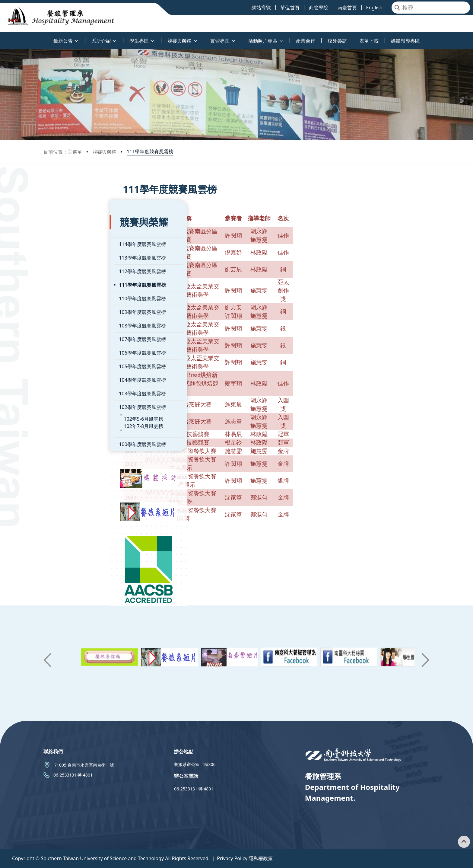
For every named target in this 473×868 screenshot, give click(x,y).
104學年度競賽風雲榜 (76, 362)
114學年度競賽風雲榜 (76, 226)
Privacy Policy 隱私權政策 (245, 858)
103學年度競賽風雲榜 (76, 375)
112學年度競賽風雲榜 (76, 253)
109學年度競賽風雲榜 (76, 294)
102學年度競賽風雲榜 (76, 389)
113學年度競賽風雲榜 (76, 239)
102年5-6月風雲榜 (77, 400)
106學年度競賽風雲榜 (76, 334)
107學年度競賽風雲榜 (76, 321)
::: (2, 37)
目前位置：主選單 (63, 152)
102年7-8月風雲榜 (77, 408)
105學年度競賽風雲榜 (76, 348)
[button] (47, 660)
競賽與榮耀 (104, 152)
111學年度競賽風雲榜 (150, 152)
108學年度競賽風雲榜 (76, 307)
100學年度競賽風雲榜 (76, 426)
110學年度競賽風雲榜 (76, 280)
